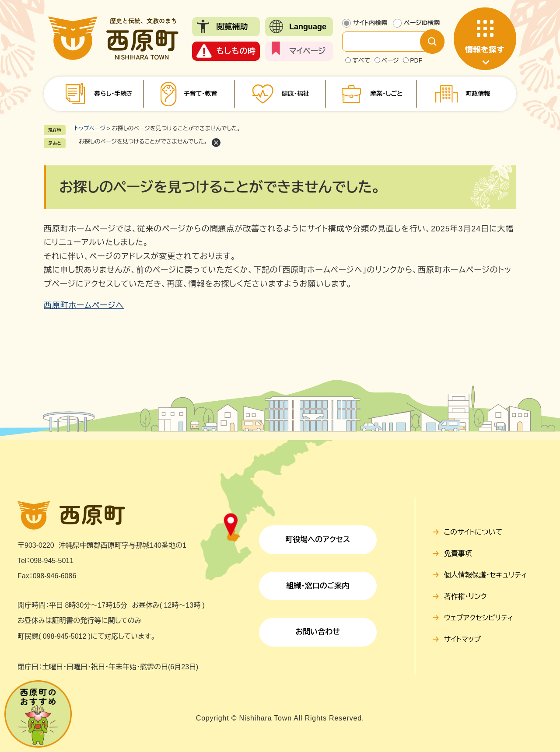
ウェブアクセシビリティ (479, 618)
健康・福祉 (296, 94)
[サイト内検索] (388, 42)
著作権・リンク (465, 596)
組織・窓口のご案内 (318, 586)
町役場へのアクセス (318, 540)
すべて (361, 60)
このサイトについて (473, 532)
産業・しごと (386, 94)
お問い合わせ (318, 632)
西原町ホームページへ (84, 305)
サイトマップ (462, 639)
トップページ (90, 128)
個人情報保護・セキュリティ (485, 575)
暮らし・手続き (113, 94)
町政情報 (478, 94)
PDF (416, 60)
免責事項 (458, 554)
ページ (390, 60)
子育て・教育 (200, 94)
